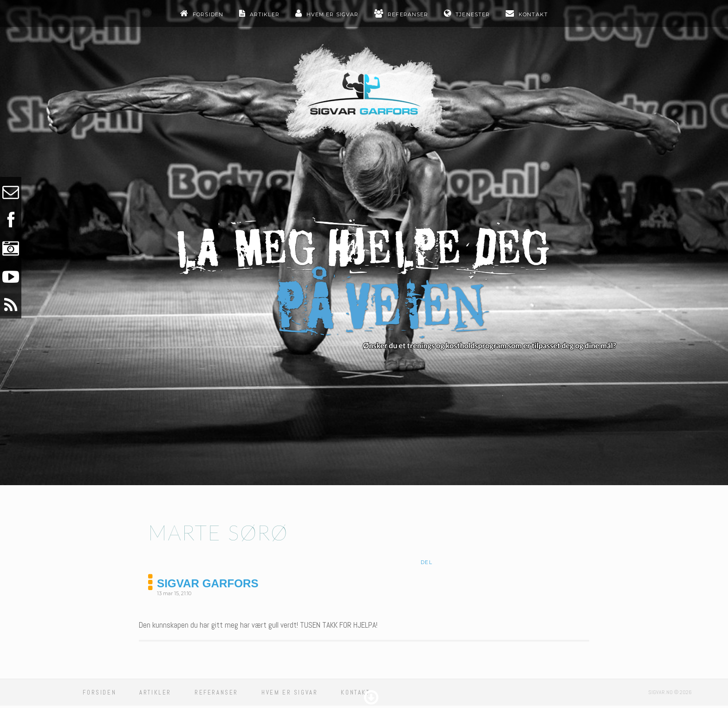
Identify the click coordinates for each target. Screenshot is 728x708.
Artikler (265, 14)
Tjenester (473, 14)
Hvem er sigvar (332, 14)
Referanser (408, 14)
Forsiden (208, 14)
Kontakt (533, 14)
